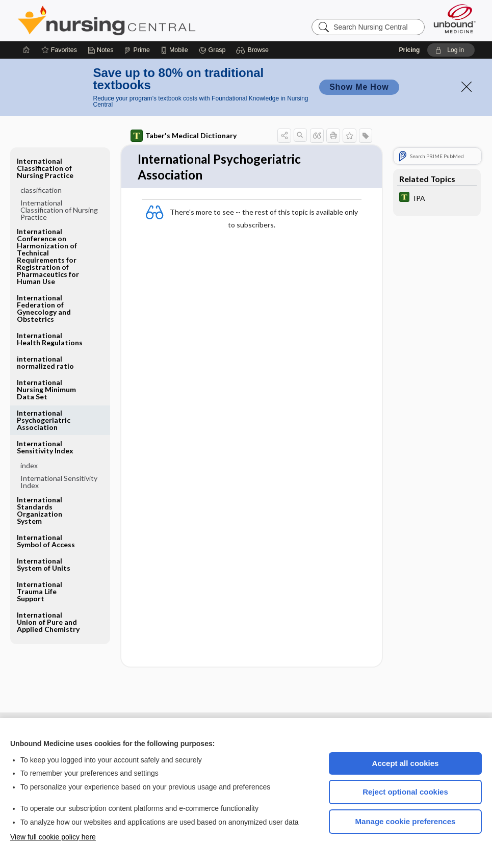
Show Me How (359, 87)
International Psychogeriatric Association (44, 420)
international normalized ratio (45, 362)
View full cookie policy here (53, 837)
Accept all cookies (406, 763)
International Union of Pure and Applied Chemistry (48, 622)
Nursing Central (145, 20)
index (29, 465)
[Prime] (137, 50)
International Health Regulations (50, 339)
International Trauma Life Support (40, 591)
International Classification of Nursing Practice (45, 168)
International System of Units (44, 564)
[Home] (27, 50)
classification (41, 190)
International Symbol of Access (46, 541)
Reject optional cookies (405, 792)
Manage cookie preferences (406, 821)
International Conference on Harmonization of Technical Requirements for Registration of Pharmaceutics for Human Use (48, 256)
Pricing (410, 50)
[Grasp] (212, 50)
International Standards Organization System (40, 510)
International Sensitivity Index (45, 447)
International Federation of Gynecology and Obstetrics (44, 308)
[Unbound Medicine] (455, 19)
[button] (254, 50)
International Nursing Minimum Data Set (46, 389)
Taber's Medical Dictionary (184, 136)
